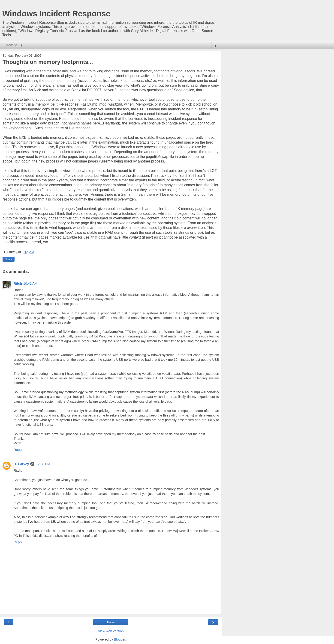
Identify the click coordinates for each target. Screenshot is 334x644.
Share (9, 259)
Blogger (120, 639)
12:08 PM (43, 464)
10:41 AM (30, 284)
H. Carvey (21, 464)
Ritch (18, 284)
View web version (111, 631)
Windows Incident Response (56, 14)
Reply (18, 450)
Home (111, 622)
